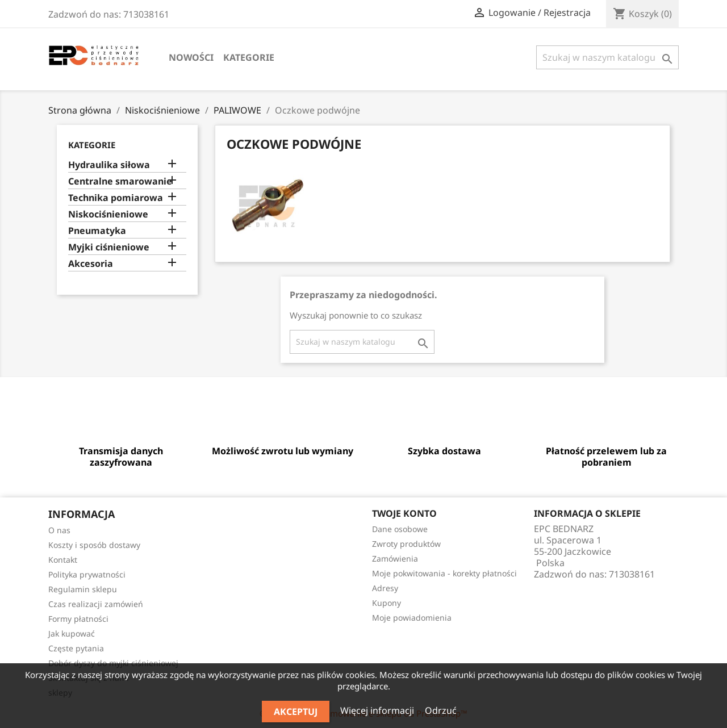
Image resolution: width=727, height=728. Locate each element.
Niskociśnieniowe (108, 214)
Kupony (387, 603)
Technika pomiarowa (116, 198)
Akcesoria (91, 264)
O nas (59, 530)
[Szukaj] (607, 57)
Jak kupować (72, 633)
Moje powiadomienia (412, 618)
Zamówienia (395, 558)
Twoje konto (404, 513)
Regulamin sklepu (83, 589)
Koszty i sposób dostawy (94, 545)
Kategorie (249, 57)
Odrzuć (441, 710)
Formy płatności (78, 619)
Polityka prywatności (87, 574)
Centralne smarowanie (120, 181)
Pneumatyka (97, 231)
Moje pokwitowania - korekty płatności (444, 573)
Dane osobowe (400, 529)
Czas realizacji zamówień (96, 604)
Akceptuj (296, 712)
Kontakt (63, 560)
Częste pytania (76, 648)
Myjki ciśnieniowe (109, 247)
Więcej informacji (378, 710)
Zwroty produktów (406, 544)
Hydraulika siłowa (109, 165)
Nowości (191, 57)
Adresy (385, 588)
